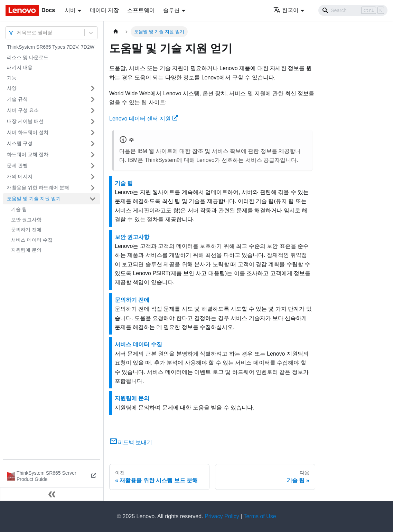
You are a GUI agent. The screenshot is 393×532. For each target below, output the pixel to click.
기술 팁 (19, 209)
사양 (12, 88)
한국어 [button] (286, 10)
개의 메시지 (20, 176)
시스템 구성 (20, 143)
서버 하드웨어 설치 (28, 132)
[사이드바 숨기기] (52, 494)
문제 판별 (17, 165)
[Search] (353, 10)
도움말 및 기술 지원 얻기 (34, 199)
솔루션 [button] (171, 10)
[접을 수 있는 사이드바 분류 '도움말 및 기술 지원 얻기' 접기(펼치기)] (93, 199)
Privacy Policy (222, 516)
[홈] (116, 32)
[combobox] (18, 33)
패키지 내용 (20, 67)
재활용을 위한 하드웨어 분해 (38, 187)
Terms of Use (260, 516)
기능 (12, 78)
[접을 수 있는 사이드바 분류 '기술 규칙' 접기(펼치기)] (93, 99)
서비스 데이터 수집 (32, 240)
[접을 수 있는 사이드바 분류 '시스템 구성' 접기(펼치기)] (93, 144)
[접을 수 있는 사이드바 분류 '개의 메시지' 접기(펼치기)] (93, 177)
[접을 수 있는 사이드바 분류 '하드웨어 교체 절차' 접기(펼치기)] (93, 155)
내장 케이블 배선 (25, 121)
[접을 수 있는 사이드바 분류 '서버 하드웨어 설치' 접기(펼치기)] (93, 133)
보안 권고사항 (26, 220)
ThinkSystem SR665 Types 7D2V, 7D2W (51, 47)
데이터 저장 (104, 10)
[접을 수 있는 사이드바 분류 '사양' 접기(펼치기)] (93, 88)
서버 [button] (70, 10)
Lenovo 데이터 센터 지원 (144, 119)
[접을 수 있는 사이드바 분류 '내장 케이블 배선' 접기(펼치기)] (93, 122)
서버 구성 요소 (23, 110)
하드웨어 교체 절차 (28, 154)
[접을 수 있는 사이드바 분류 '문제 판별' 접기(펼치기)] (93, 166)
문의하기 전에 (26, 230)
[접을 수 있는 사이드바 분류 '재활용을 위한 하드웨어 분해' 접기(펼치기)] (93, 188)
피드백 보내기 (131, 442)
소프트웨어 (141, 10)
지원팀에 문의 (26, 250)
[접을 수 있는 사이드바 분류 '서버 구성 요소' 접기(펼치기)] (93, 110)
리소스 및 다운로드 (28, 57)
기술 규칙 (17, 99)
